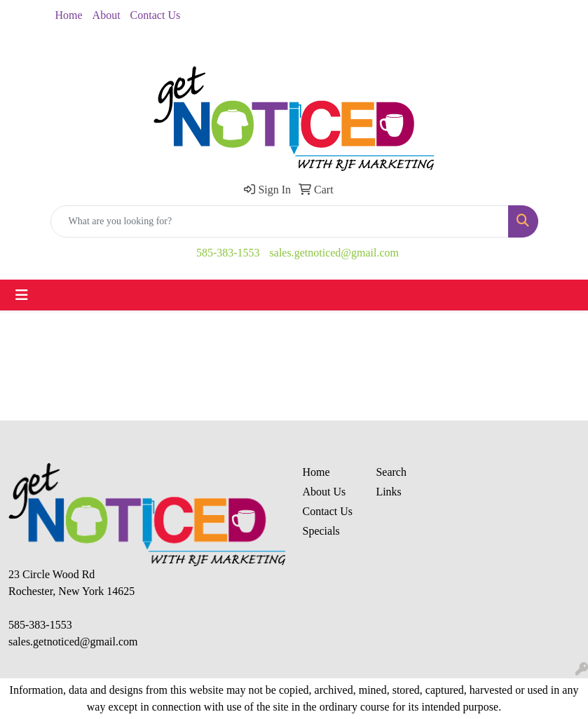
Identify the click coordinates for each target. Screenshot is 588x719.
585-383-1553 (228, 253)
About (107, 15)
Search (391, 472)
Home (69, 15)
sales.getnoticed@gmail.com (334, 253)
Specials (321, 531)
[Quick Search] (280, 221)
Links (388, 492)
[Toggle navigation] (22, 295)
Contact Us (156, 15)
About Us (324, 492)
